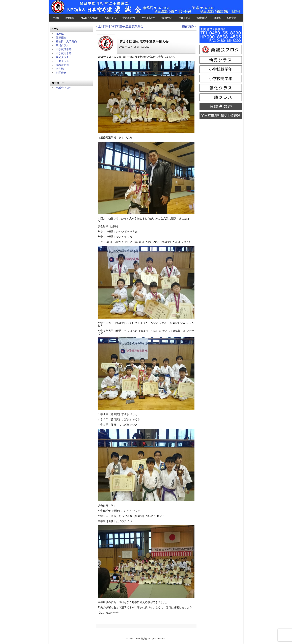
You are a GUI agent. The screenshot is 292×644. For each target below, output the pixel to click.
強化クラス (167, 18)
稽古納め (189, 26)
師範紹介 (70, 18)
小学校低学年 (129, 18)
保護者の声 (202, 18)
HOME (56, 18)
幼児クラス (110, 18)
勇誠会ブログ (64, 88)
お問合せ (231, 18)
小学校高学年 (149, 18)
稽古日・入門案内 (89, 18)
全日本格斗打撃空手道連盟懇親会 (120, 26)
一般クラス (184, 18)
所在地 (217, 18)
